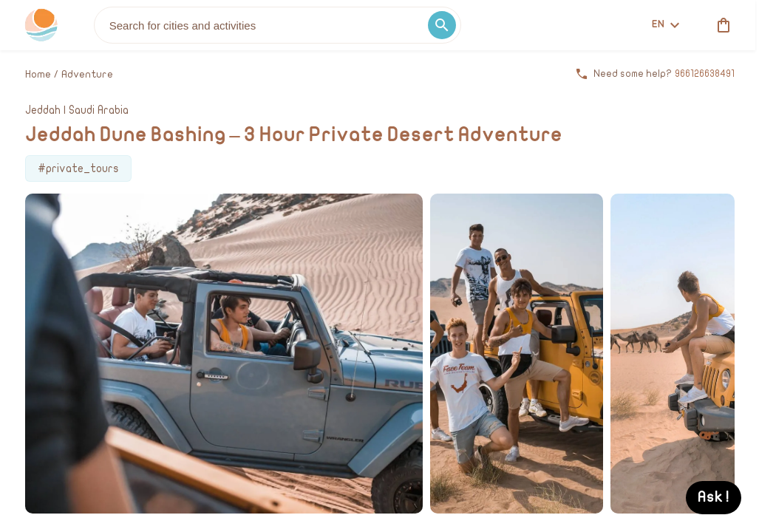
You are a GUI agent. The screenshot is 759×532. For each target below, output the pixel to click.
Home (38, 74)
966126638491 (705, 74)
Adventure (87, 74)
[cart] (721, 25)
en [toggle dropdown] (666, 25)
